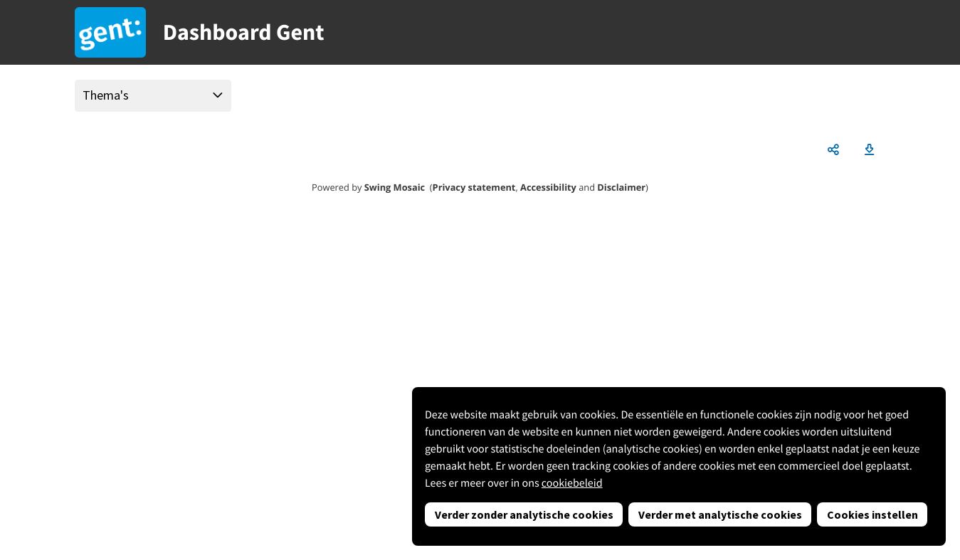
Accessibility (548, 187)
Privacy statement (474, 187)
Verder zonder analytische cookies (524, 514)
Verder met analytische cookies (720, 514)
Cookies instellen (872, 514)
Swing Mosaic (395, 187)
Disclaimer (621, 187)
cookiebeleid (572, 483)
